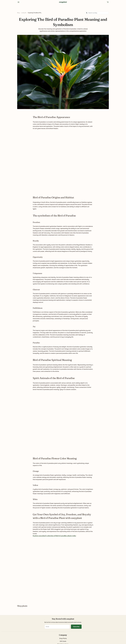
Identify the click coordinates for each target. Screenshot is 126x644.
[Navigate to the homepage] (63, 2)
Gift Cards (17, 625)
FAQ (46, 623)
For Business (17, 633)
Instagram (32, 625)
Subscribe (107, 629)
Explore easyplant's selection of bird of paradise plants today (54, 536)
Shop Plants (17, 623)
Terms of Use (34, 640)
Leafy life (24, 13)
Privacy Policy (17, 640)
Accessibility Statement (44, 640)
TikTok (31, 628)
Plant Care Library (19, 628)
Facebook (32, 623)
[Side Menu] (18, 2)
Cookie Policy (26, 640)
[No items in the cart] (108, 2)
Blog (18, 13)
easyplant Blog (18, 630)
